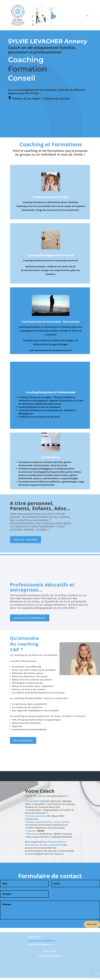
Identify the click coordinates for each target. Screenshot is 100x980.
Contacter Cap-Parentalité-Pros (41, 941)
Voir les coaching (26, 540)
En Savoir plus (23, 740)
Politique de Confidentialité (50, 956)
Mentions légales (50, 951)
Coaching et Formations (30, 618)
